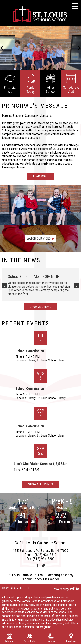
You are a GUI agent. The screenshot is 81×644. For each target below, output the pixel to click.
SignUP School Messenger (40, 579)
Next (79, 48)
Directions (71, 638)
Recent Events (26, 323)
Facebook (38, 565)
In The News (21, 260)
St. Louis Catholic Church (25, 575)
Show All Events (40, 484)
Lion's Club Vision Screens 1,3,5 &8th (41, 464)
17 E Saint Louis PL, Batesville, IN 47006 (40, 551)
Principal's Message (35, 106)
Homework (51, 638)
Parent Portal (30, 638)
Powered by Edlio (65, 589)
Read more (40, 176)
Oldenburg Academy (59, 575)
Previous (2, 48)
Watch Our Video (39, 238)
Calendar (9, 638)
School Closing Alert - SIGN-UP (34, 277)
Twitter (43, 565)
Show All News (40, 307)
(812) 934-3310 (46, 555)
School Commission (30, 351)
